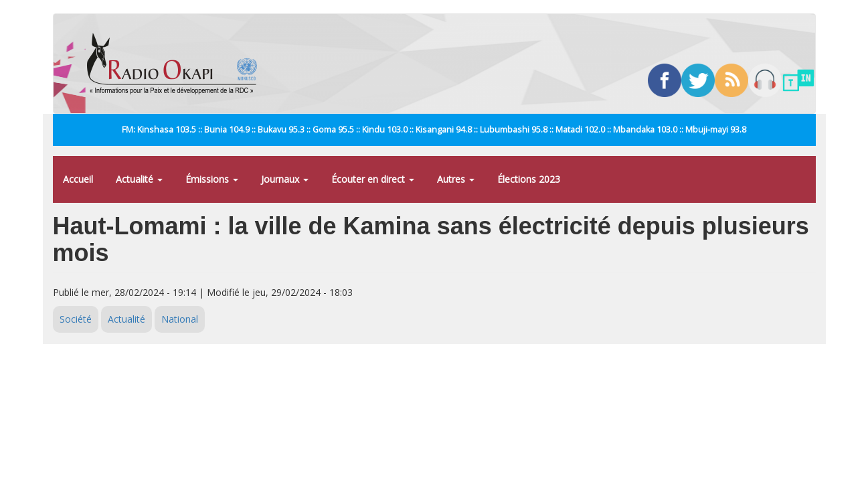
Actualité (139, 179)
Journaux (285, 179)
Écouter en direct (373, 179)
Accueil (78, 179)
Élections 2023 (529, 179)
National (180, 319)
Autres (456, 179)
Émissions (212, 179)
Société (76, 319)
